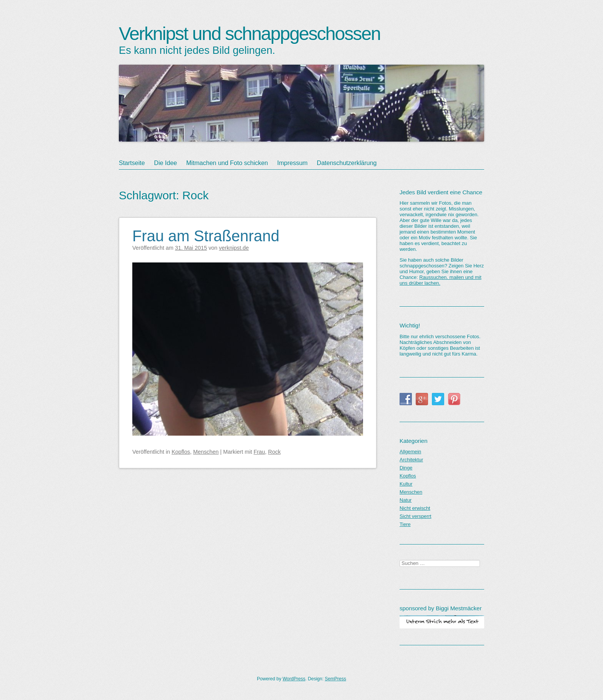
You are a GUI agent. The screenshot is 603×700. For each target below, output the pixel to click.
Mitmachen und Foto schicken (227, 163)
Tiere (405, 524)
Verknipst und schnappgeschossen (250, 34)
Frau (259, 452)
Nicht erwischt (415, 508)
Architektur (411, 460)
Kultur (406, 484)
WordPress (294, 679)
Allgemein (410, 452)
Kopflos (181, 452)
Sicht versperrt (416, 516)
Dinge (406, 468)
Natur (406, 500)
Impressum (292, 163)
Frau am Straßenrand (206, 236)
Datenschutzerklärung (347, 163)
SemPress (336, 679)
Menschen (206, 452)
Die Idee (166, 163)
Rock (274, 452)
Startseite (132, 163)
